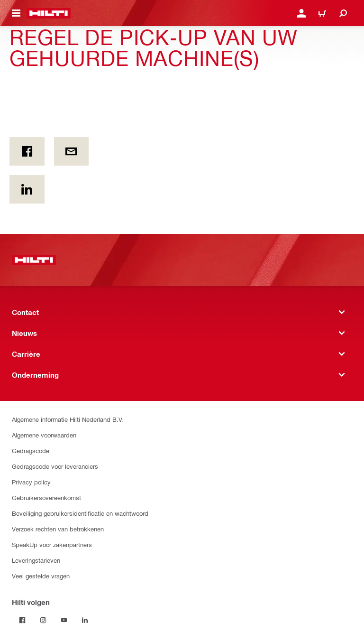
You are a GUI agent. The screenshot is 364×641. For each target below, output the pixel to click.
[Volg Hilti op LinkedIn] (85, 620)
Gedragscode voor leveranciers (55, 466)
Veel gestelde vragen (41, 576)
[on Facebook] (27, 151)
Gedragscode (31, 451)
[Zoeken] (343, 13)
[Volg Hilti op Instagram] (43, 620)
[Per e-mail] (72, 151)
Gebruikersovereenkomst (46, 497)
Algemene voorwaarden (44, 435)
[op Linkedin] (27, 189)
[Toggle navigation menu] (16, 13)
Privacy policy (31, 482)
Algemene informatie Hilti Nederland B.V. (68, 419)
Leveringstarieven (36, 560)
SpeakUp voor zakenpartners (52, 544)
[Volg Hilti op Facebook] (22, 620)
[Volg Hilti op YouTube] (64, 620)
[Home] (49, 13)
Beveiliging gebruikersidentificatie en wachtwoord (80, 513)
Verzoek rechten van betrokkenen (58, 529)
